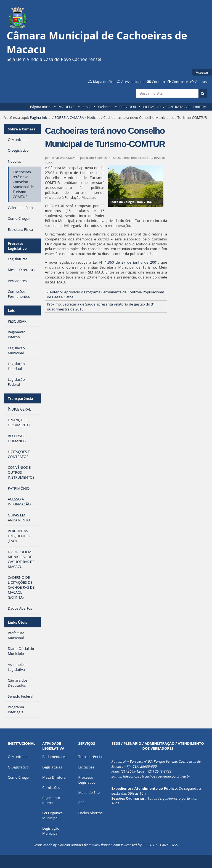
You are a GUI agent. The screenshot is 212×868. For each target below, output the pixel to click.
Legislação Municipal (51, 831)
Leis (11, 310)
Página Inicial (41, 107)
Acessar (202, 72)
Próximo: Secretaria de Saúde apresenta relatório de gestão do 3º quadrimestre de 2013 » (101, 307)
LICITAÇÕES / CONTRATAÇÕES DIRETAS (175, 107)
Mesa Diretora (54, 777)
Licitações (86, 767)
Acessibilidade (133, 82)
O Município (18, 757)
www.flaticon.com (106, 845)
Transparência (20, 398)
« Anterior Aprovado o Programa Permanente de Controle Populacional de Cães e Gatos (105, 294)
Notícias (94, 117)
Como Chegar (19, 777)
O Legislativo (18, 767)
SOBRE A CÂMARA (69, 117)
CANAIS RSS (169, 845)
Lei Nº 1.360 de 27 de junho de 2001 (125, 262)
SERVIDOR (128, 107)
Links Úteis (17, 622)
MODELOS (67, 107)
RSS (81, 803)
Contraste (180, 82)
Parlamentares (54, 757)
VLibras (201, 82)
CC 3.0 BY (150, 845)
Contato (158, 82)
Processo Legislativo (17, 246)
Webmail (105, 107)
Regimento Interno (51, 800)
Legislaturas (52, 767)
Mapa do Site (104, 82)
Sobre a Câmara (22, 129)
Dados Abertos (91, 813)
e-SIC (87, 107)
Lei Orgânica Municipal (52, 815)
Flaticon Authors (70, 845)
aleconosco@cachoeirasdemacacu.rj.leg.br (157, 776)
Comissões (51, 787)
